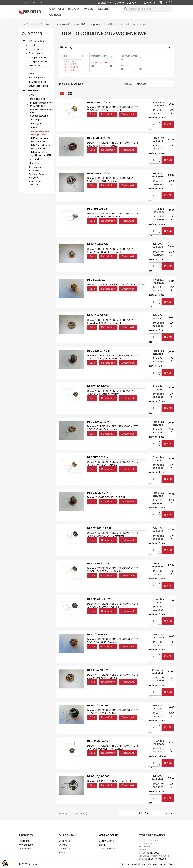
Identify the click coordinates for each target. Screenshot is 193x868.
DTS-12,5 (71, 67)
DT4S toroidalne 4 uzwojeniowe (41, 147)
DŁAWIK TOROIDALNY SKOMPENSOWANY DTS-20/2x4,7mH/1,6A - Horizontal (113, 321)
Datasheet (128, 114)
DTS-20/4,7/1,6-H (98, 315)
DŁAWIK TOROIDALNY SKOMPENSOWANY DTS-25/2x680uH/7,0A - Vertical (113, 144)
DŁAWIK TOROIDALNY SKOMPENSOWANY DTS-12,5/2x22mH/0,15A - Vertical (113, 392)
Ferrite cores (35, 49)
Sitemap (63, 853)
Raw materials (36, 41)
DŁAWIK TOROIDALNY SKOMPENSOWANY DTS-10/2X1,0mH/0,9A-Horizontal (113, 215)
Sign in (102, 845)
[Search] (147, 9)
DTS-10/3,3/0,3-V (98, 457)
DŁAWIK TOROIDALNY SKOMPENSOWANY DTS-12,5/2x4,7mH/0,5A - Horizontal (113, 109)
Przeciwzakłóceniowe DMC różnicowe (42, 104)
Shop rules (57, 9)
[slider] (93, 66)
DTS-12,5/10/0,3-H (98, 564)
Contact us (65, 849)
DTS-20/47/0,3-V (97, 635)
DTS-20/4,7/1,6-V (97, 670)
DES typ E (36, 124)
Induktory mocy (38, 99)
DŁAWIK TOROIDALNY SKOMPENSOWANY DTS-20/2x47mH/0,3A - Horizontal (113, 251)
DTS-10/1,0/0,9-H (98, 209)
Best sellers (25, 849)
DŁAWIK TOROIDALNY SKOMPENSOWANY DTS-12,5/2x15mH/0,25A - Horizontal (113, 534)
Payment (89, 9)
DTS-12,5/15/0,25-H (99, 528)
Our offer (32, 34)
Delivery (74, 9)
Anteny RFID (36, 159)
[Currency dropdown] (132, 3)
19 (147, 813)
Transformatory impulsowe (37, 169)
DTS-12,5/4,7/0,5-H (99, 102)
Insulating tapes (37, 78)
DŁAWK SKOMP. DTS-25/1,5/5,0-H (106, 497)
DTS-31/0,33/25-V (98, 705)
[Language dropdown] (105, 3)
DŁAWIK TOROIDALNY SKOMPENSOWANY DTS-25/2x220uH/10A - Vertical (113, 428)
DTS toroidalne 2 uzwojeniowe (40, 133)
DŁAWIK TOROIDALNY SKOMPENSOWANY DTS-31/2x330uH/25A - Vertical (113, 712)
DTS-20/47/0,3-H (98, 244)
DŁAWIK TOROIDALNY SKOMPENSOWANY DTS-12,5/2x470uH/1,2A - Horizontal (113, 747)
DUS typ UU (37, 120)
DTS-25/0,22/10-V (98, 422)
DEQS (34, 127)
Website (103, 9)
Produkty (33, 90)
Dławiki (32, 95)
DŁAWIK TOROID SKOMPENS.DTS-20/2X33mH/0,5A (116, 285)
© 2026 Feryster (28, 864)
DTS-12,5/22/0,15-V (99, 386)
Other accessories (38, 86)
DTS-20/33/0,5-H (98, 280)
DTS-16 (71, 70)
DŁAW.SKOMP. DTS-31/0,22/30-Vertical (109, 781)
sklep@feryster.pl (157, 859)
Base (31, 74)
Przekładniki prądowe (35, 183)
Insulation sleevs (37, 82)
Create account (107, 849)
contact (55, 15)
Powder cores (36, 53)
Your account (109, 835)
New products (26, 845)
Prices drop (25, 841)
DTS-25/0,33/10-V (98, 173)
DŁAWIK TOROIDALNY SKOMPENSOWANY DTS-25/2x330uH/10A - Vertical (113, 180)
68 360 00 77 (35, 3)
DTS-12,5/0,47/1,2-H (99, 741)
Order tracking (106, 841)
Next (169, 813)
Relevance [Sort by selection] (154, 84)
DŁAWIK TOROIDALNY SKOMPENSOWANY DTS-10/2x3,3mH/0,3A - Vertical (113, 463)
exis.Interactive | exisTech (159, 864)
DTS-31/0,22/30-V (98, 776)
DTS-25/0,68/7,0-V (99, 138)
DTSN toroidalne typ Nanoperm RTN (41, 154)
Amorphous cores (38, 61)
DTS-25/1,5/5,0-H (98, 493)
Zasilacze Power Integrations (37, 176)
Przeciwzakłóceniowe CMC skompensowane (42, 113)
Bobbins (33, 45)
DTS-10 (71, 64)
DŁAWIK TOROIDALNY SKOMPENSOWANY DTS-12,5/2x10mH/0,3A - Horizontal (113, 570)
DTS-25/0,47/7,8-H (99, 351)
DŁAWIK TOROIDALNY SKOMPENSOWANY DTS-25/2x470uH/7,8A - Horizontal (113, 357)
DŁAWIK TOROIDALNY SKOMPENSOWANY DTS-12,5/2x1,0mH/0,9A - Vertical (113, 605)
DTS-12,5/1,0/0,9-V (98, 599)
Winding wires (36, 65)
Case (31, 70)
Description (108, 114)
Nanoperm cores (37, 57)
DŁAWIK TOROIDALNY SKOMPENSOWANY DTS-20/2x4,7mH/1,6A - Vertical (113, 676)
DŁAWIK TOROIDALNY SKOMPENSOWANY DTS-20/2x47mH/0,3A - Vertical (113, 641)
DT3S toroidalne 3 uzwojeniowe (40, 140)
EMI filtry (35, 163)
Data (92, 114)
